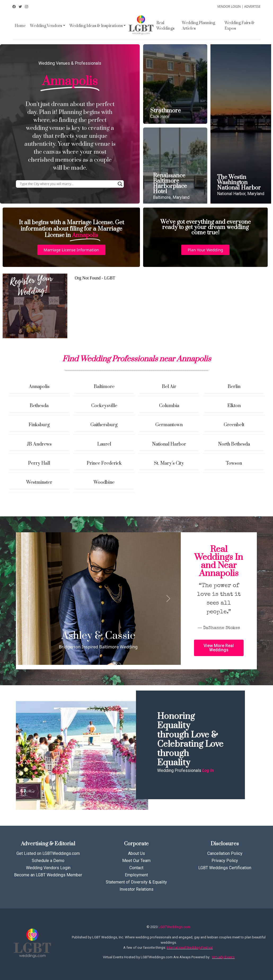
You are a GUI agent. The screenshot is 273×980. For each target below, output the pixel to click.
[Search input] (67, 184)
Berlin (234, 387)
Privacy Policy (225, 861)
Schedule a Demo (48, 861)
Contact (136, 868)
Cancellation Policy (225, 853)
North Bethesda (234, 444)
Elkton (234, 406)
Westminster (39, 482)
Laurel (104, 444)
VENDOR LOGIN (229, 6)
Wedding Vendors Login (48, 868)
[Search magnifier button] (120, 184)
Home (20, 26)
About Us (136, 853)
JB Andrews (39, 444)
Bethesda (39, 406)
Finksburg (39, 425)
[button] (71, 250)
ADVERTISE (252, 6)
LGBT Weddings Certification (225, 868)
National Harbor (169, 444)
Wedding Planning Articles (198, 26)
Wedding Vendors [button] (46, 26)
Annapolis (39, 387)
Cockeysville (104, 406)
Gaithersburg (104, 425)
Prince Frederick (104, 463)
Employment (136, 875)
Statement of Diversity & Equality (136, 882)
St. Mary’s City (169, 463)
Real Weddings (165, 26)
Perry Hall (39, 463)
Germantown (169, 425)
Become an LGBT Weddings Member (48, 875)
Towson (234, 463)
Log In (208, 770)
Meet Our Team (136, 861)
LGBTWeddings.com (174, 927)
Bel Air (169, 387)
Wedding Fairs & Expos (239, 26)
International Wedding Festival (190, 948)
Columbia (169, 406)
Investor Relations (136, 889)
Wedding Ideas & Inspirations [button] (96, 26)
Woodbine (104, 482)
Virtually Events (223, 957)
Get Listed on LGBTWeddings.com (48, 853)
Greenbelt (234, 425)
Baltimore (104, 387)
